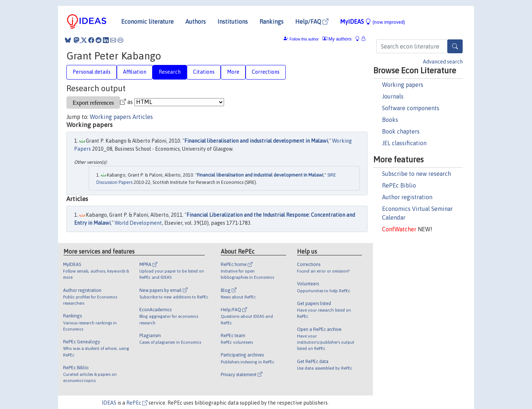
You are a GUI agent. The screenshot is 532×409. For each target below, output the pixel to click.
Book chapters (401, 131)
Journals (393, 96)
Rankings (271, 22)
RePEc (137, 403)
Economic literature (147, 22)
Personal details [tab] (92, 72)
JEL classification (404, 143)
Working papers (403, 85)
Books (390, 120)
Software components (411, 108)
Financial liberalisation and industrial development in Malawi (256, 141)
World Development (138, 223)
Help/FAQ (312, 22)
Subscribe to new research (417, 174)
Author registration (407, 197)
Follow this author (304, 39)
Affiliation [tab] (135, 72)
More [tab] (233, 72)
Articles (143, 117)
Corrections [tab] (266, 72)
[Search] (455, 46)
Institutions (233, 22)
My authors (337, 39)
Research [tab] (170, 72)
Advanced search (443, 62)
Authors (196, 22)
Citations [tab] (204, 72)
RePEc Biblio (399, 185)
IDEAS (109, 403)
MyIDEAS (373, 22)
